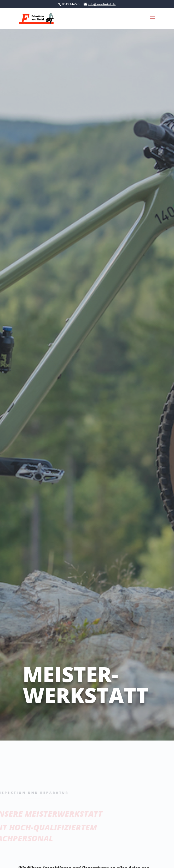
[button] (152, 22)
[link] (36, 18)
